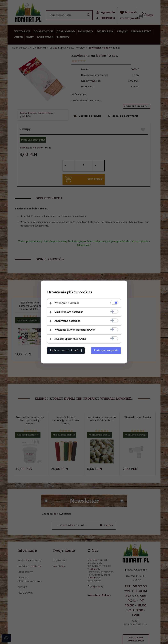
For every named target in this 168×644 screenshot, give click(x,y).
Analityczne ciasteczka (67, 321)
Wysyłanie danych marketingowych (75, 330)
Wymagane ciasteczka (67, 303)
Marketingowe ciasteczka (69, 312)
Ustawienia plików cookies (70, 293)
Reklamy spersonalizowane (70, 339)
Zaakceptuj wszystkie (106, 351)
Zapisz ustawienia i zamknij (66, 351)
